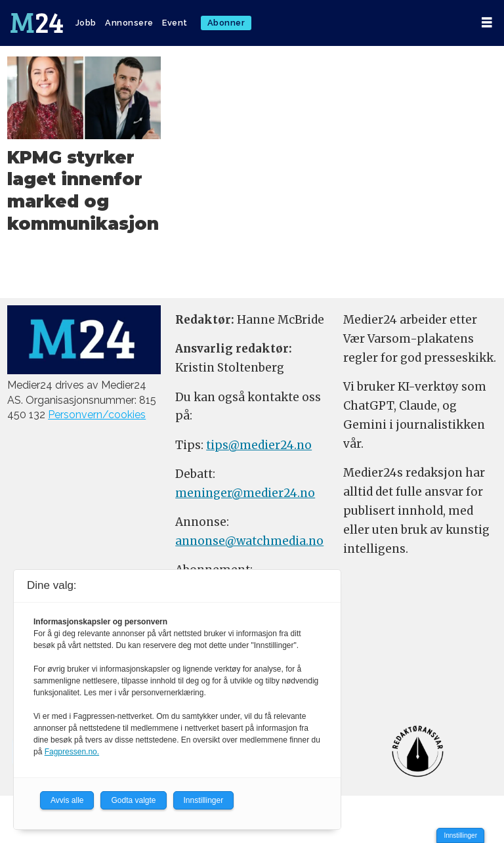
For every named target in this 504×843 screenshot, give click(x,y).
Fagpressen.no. (72, 752)
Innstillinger (460, 835)
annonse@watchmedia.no (249, 541)
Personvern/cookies (97, 415)
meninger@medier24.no (245, 493)
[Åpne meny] (487, 23)
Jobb (86, 23)
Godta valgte (133, 800)
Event (175, 23)
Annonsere (129, 23)
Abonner (226, 23)
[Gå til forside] (37, 23)
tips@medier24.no (259, 445)
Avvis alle (67, 800)
